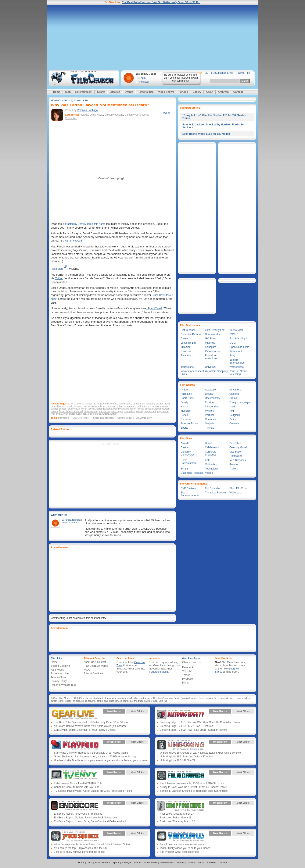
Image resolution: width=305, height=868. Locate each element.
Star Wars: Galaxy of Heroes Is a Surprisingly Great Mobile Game (91, 753)
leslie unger (117, 411)
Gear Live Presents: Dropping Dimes (181, 806)
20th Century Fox (215, 330)
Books (209, 443)
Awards (84, 115)
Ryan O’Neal (155, 308)
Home (57, 92)
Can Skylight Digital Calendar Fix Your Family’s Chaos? (85, 730)
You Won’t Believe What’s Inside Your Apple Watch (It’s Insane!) (90, 726)
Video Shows (166, 92)
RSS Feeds (57, 670)
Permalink (63, 418)
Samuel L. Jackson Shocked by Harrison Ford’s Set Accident (194, 791)
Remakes (186, 419)
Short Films (187, 398)
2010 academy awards (105, 404)
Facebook (188, 667)
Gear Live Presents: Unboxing (181, 745)
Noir (232, 411)
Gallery (197, 92)
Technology (211, 469)
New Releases (238, 460)
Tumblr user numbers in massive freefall (182, 844)
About (210, 92)
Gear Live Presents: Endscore (75, 806)
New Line (186, 351)
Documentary (213, 398)
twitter (113, 414)
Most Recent (114, 711)
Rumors (234, 464)
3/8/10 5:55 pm (70, 522)
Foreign (209, 402)
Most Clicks (137, 711)
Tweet (166, 113)
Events (129, 92)
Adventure (235, 390)
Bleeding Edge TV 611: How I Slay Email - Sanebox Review (194, 730)
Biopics (209, 394)
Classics (234, 394)
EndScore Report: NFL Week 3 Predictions (78, 814)
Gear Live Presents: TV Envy (75, 775)
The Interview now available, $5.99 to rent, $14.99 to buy (192, 783)
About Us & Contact (95, 662)
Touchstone (187, 367)
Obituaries (71, 118)
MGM (232, 343)
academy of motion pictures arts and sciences (127, 406)
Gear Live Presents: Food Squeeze (75, 836)
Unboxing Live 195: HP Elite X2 (178, 760)
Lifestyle (115, 92)
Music (233, 407)
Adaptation (211, 390)
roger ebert (150, 411)
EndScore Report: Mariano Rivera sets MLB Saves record (87, 818)
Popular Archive (60, 674)
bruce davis (74, 409)
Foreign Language (240, 402)
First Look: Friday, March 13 (176, 818)
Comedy (234, 424)
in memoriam (91, 411)
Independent (212, 407)
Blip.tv (186, 683)
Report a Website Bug (63, 685)
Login (142, 78)
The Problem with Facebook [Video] (180, 852)
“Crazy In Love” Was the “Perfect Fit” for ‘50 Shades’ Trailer (193, 787)
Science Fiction (189, 424)
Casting (185, 447)
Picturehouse (188, 330)
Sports (101, 92)
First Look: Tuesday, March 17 (177, 814)
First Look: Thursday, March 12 (177, 821)
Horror (184, 407)
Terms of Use (58, 677)
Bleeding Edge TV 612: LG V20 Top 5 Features (186, 726)
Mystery (209, 411)
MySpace (187, 679)
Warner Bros (236, 367)
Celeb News (96, 115)
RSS (205, 73)
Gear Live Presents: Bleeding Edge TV (181, 714)
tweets (106, 414)
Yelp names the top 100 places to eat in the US (80, 848)
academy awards (93, 406)
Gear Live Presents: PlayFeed (75, 745)
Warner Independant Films (192, 373)
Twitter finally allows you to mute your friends (185, 848)
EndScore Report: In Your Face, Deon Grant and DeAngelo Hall (90, 821)
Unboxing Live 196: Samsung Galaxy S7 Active (186, 757)
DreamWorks (212, 334)
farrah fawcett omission (142, 409)
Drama (233, 398)
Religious (235, 415)
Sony (232, 356)
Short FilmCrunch (239, 488)
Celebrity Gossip (114, 115)
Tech (68, 92)
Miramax (186, 347)
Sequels (210, 424)
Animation (186, 394)
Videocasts (236, 493)
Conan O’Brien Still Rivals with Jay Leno (77, 787)
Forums (183, 92)
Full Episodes (213, 488)
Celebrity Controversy (137, 115)
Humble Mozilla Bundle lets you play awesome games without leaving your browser (101, 760)
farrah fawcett (88, 409)
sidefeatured (95, 414)
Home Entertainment (189, 462)
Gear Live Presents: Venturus (181, 836)
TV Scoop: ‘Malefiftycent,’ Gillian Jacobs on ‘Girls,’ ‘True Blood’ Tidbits (93, 791)
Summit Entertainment (237, 361)
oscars (140, 411)
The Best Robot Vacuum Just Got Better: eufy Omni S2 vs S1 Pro (161, 2)
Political (209, 415)
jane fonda (104, 411)
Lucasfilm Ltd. (189, 343)
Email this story (144, 418)
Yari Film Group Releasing (238, 373)
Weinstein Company (216, 371)
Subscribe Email (224, 73)
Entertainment (84, 92)
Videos (209, 473)
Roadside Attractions (211, 357)
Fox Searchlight (238, 339)
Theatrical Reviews (216, 493)
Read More (57, 269)
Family (184, 402)
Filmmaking (236, 456)
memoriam (130, 411)
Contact (238, 92)
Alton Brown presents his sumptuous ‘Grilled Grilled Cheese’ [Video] (92, 844)
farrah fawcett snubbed (71, 411)
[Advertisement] (152, 37)
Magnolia (210, 343)
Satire (233, 419)
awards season (59, 409)
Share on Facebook (103, 418)
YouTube (187, 671)
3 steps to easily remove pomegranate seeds (79, 852)
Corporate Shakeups (211, 453)
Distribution (236, 452)
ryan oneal (81, 414)
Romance (210, 419)
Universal (210, 367)
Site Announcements (190, 494)
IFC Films (210, 339)
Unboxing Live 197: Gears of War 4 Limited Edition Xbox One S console (200, 753)
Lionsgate (211, 347)
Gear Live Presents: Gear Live (75, 714)
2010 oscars (125, 404)
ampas (155, 406)
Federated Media (159, 672)
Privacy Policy (59, 681)
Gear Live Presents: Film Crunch (181, 775)
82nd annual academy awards (148, 404)
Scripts (185, 469)
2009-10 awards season (80, 404)
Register (144, 82)
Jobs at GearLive (93, 674)
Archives (223, 92)
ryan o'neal (56, 414)
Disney (185, 339)
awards (164, 406)
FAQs (87, 670)
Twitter (59, 278)
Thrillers (210, 428)
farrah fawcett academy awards (113, 409)
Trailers (234, 469)
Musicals (186, 411)
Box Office (235, 443)
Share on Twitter (81, 418)
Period (184, 415)
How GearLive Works (96, 666)
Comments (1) (125, 418)
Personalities (146, 92)
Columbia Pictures (191, 334)
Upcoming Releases (192, 473)
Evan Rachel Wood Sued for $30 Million (206, 134)
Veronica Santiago (87, 110)
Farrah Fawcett (73, 241)
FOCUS (234, 334)
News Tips (244, 73)
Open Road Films (239, 347)
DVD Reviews (189, 488)
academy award (75, 406)
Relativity (186, 356)
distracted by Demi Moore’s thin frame (84, 224)
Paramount (236, 351)
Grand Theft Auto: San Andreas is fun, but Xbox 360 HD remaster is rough (96, 757)
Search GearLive (60, 666)
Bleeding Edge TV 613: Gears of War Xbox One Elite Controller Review (200, 722)
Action (184, 390)
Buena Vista (236, 330)
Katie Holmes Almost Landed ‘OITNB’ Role (78, 783)
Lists (208, 460)
